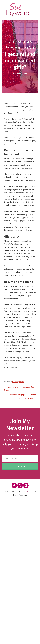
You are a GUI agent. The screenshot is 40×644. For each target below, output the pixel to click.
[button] (14, 485)
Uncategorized (18, 382)
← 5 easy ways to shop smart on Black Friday (20, 388)
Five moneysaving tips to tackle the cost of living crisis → (22, 396)
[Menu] (37, 10)
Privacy (29, 492)
